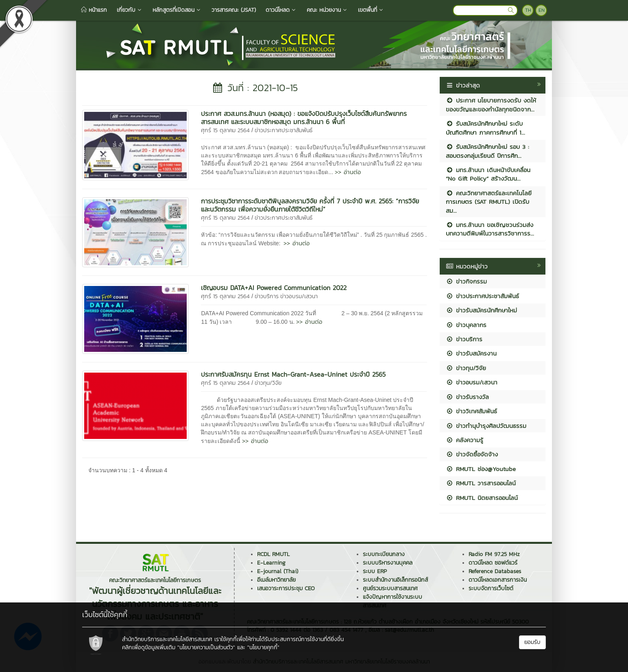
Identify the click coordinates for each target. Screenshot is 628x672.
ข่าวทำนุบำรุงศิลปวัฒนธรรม (486, 426)
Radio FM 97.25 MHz (494, 554)
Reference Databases (495, 571)
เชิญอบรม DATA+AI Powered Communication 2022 (274, 288)
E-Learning (271, 563)
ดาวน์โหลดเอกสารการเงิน (498, 580)
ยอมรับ (532, 642)
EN (542, 10)
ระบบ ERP (375, 571)
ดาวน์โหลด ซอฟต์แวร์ (493, 563)
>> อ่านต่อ (348, 172)
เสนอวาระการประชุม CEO (286, 588)
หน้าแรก (94, 10)
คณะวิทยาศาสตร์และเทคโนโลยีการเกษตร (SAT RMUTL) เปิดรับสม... (489, 202)
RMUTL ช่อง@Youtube (481, 469)
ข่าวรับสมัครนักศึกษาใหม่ (481, 310)
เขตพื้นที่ (371, 10)
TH (528, 10)
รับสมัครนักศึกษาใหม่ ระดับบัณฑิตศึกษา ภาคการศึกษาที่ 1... (485, 128)
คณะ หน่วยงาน (327, 10)
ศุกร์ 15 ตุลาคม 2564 (225, 130)
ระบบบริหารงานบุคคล (388, 563)
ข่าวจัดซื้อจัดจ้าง (472, 454)
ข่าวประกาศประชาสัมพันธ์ (283, 130)
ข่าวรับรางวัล (467, 397)
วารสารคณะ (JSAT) (234, 10)
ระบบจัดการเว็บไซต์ (491, 588)
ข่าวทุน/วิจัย (268, 383)
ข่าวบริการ (267, 296)
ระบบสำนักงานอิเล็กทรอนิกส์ (395, 580)
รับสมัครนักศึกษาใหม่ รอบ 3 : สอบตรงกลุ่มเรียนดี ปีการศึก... (487, 151)
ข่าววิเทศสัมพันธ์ (471, 411)
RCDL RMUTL (273, 554)
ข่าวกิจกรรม (466, 281)
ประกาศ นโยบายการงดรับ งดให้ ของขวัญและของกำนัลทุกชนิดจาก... (491, 105)
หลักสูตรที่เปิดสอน (177, 10)
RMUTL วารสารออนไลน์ (481, 483)
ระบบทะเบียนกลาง (384, 554)
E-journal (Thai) (278, 571)
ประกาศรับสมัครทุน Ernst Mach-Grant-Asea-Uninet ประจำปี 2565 (293, 374)
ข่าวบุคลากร (466, 325)
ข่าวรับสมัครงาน (471, 353)
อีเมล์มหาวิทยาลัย (276, 580)
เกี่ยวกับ (130, 10)
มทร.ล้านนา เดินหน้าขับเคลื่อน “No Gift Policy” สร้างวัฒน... (488, 174)
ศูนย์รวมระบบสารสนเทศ (390, 588)
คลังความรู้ (464, 440)
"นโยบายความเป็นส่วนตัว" (206, 647)
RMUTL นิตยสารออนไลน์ (482, 498)
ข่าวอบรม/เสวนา (299, 296)
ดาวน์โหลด (281, 10)
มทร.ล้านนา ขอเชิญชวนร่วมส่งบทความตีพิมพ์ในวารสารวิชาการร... (490, 229)
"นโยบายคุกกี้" (263, 647)
